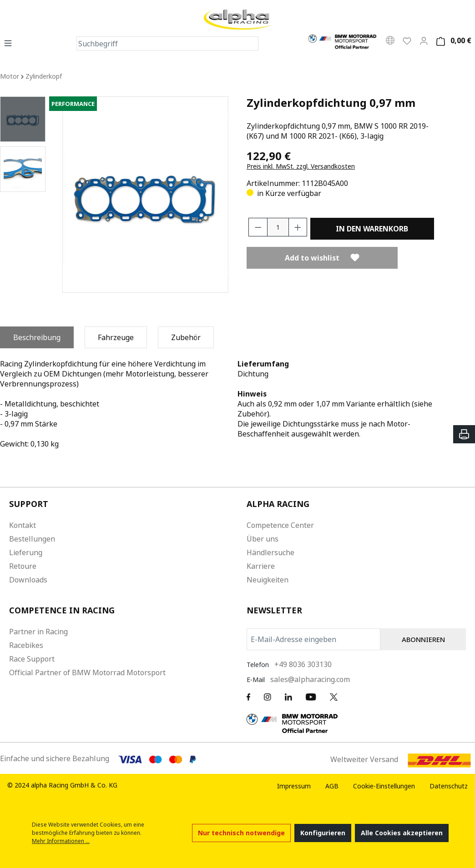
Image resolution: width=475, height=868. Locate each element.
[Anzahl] (278, 227)
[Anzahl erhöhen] (298, 227)
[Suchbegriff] (160, 43)
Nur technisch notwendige (241, 833)
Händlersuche (270, 552)
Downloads (28, 580)
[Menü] (11, 43)
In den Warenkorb (372, 229)
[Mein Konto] (424, 40)
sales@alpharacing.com (310, 679)
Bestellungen (32, 539)
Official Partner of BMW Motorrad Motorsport (87, 672)
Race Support (32, 659)
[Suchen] (251, 43)
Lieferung (26, 552)
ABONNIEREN (423, 639)
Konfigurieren (323, 833)
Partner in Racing (38, 632)
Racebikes (26, 645)
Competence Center (280, 525)
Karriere (261, 566)
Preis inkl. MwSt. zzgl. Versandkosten (301, 166)
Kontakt (23, 525)
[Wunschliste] (407, 40)
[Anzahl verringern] (258, 227)
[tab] (37, 337)
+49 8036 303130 (303, 664)
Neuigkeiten (268, 580)
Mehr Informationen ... (61, 841)
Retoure (23, 566)
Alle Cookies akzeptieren (402, 833)
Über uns (263, 539)
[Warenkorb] (452, 41)
